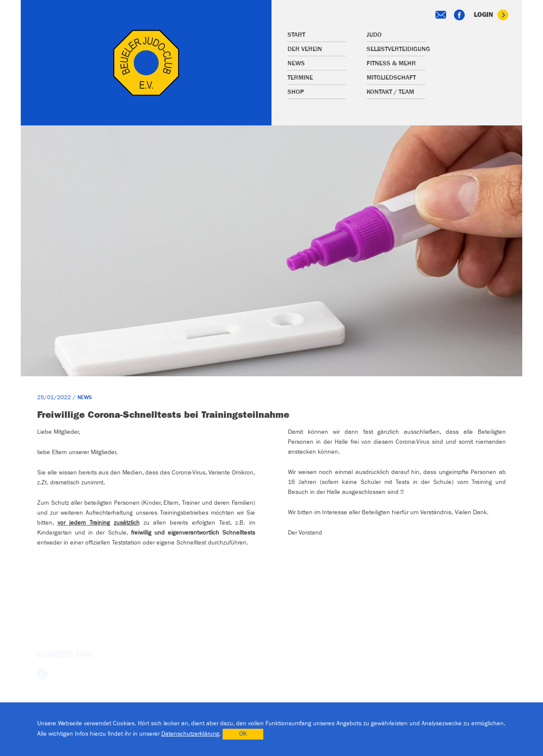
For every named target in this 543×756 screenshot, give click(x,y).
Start (296, 35)
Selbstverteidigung (396, 49)
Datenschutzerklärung (190, 734)
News (296, 63)
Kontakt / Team (390, 92)
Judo (374, 35)
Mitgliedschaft (391, 78)
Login (491, 15)
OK (243, 734)
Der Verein (305, 49)
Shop (296, 92)
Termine (300, 78)
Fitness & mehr (391, 63)
